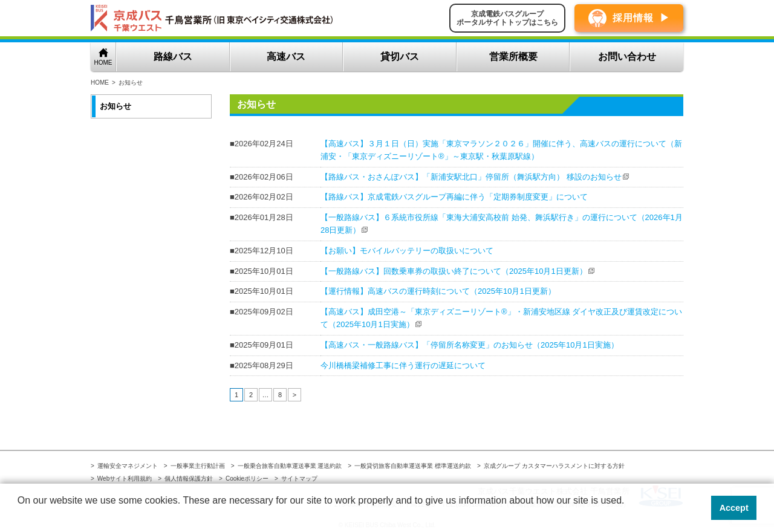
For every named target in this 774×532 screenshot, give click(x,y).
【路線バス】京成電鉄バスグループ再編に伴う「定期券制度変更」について (454, 197)
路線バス (173, 57)
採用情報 (633, 18)
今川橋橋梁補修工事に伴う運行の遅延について (403, 365)
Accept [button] (734, 508)
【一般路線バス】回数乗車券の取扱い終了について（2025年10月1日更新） (454, 271)
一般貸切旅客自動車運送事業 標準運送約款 (413, 466)
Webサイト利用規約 (125, 478)
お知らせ (115, 106)
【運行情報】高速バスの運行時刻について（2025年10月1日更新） (438, 291)
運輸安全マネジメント (128, 466)
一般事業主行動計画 (198, 466)
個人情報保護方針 (189, 478)
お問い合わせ (627, 57)
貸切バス (400, 57)
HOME (103, 63)
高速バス (286, 57)
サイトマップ (299, 478)
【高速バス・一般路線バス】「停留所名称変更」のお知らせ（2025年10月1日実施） (470, 345)
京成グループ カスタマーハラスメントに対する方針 (554, 466)
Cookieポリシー (247, 478)
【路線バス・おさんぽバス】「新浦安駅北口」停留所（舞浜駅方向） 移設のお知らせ (471, 177)
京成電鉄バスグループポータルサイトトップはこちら (507, 18)
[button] (19, 516)
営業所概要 (513, 57)
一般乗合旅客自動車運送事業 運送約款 (290, 466)
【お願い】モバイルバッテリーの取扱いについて (407, 251)
